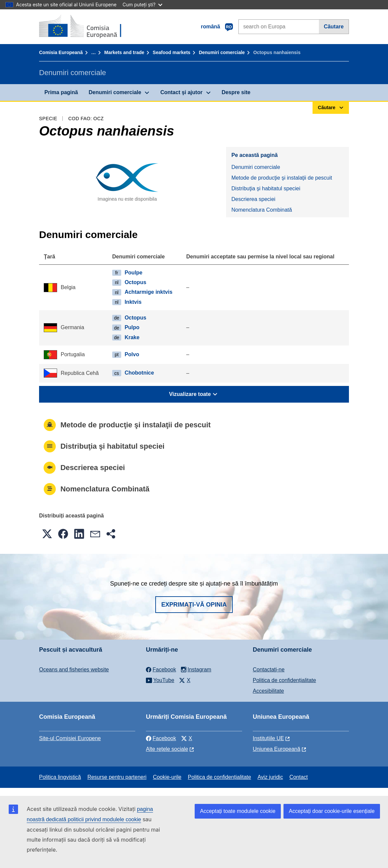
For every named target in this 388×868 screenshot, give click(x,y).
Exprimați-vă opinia (194, 605)
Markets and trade (124, 52)
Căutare (334, 27)
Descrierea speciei (253, 199)
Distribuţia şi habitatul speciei (266, 188)
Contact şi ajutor (181, 92)
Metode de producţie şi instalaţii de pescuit (282, 178)
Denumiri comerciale (222, 52)
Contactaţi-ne (269, 670)
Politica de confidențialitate (284, 680)
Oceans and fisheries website (74, 670)
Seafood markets (171, 52)
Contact (299, 777)
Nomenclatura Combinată (262, 210)
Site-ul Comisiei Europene (70, 738)
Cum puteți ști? (142, 5)
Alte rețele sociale (167, 749)
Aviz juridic (270, 777)
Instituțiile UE (268, 738)
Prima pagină (61, 92)
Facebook (161, 738)
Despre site (236, 92)
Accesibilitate (268, 691)
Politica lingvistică (60, 777)
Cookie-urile (167, 777)
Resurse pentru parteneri (117, 777)
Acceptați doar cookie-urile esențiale (332, 811)
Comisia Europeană (61, 52)
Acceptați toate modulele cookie (238, 811)
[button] (47, 534)
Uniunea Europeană (276, 749)
